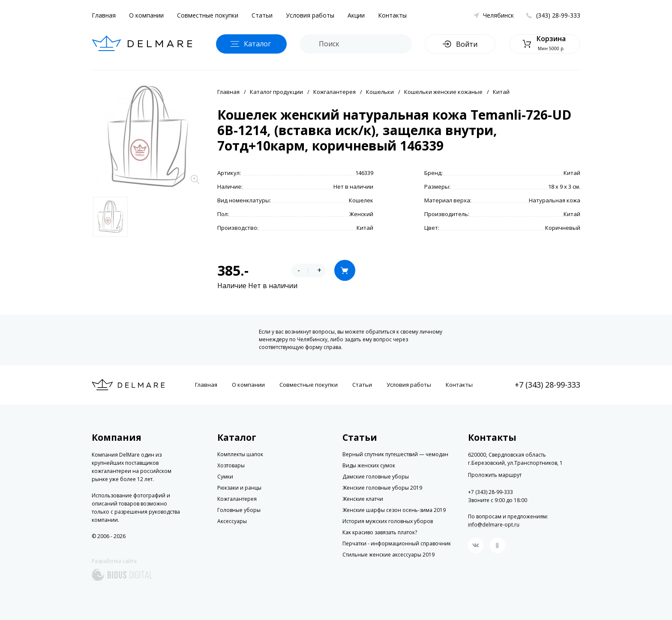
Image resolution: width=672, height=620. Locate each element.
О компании (146, 15)
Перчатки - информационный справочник (397, 543)
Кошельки (380, 92)
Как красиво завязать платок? (380, 532)
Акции (356, 15)
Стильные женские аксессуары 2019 (388, 555)
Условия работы (310, 15)
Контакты (392, 15)
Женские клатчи (363, 499)
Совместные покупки (208, 15)
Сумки (225, 477)
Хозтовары (231, 465)
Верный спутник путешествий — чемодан (395, 454)
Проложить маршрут (495, 475)
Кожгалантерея (334, 92)
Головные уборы (239, 510)
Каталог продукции (276, 92)
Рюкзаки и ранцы (239, 488)
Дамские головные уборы (376, 477)
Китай (501, 92)
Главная (104, 15)
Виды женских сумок (369, 465)
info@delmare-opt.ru (494, 525)
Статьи (262, 15)
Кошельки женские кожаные (443, 92)
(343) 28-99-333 (558, 15)
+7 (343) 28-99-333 (547, 385)
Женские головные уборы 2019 (382, 488)
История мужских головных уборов (388, 521)
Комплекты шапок (240, 454)
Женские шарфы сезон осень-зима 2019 (394, 510)
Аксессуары (232, 521)
